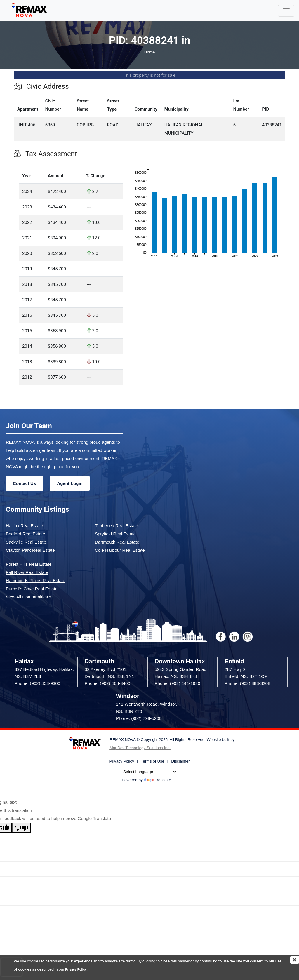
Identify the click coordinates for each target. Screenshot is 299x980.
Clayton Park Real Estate (30, 550)
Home (149, 52)
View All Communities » (29, 597)
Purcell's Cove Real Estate (32, 589)
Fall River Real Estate (27, 572)
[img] (295, 960)
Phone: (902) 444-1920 (178, 683)
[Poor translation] (21, 828)
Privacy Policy (77, 969)
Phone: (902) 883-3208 (247, 683)
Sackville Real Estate (26, 542)
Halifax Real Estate (25, 526)
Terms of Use (153, 761)
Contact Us (24, 483)
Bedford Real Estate (25, 534)
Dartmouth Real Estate (117, 542)
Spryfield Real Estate (115, 534)
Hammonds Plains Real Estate (35, 580)
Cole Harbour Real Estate (120, 550)
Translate (158, 780)
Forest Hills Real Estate (29, 564)
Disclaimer (180, 761)
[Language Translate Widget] (149, 772)
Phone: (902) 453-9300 (37, 683)
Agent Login (70, 483)
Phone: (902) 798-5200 (139, 718)
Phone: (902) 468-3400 (107, 683)
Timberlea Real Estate (117, 526)
